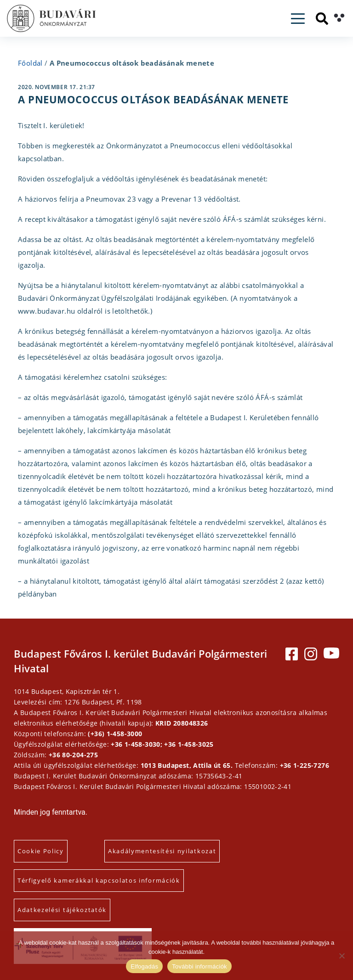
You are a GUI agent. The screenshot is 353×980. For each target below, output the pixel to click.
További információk (199, 966)
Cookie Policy (41, 851)
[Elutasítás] (342, 956)
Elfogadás (144, 966)
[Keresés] (322, 19)
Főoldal (30, 63)
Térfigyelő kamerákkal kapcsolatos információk (99, 880)
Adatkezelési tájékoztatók (62, 910)
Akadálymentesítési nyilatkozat (162, 851)
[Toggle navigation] (298, 19)
